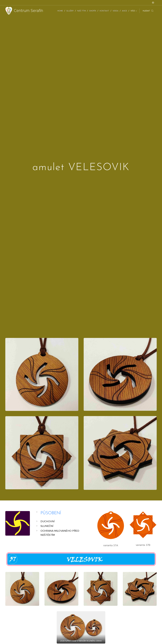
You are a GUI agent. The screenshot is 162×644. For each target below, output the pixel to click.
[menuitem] (62, 11)
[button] (148, 11)
